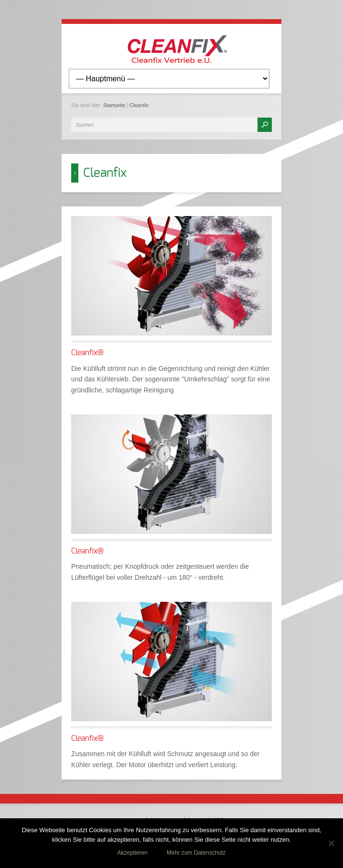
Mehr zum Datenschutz (196, 853)
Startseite (114, 105)
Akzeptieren (133, 853)
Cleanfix (139, 105)
